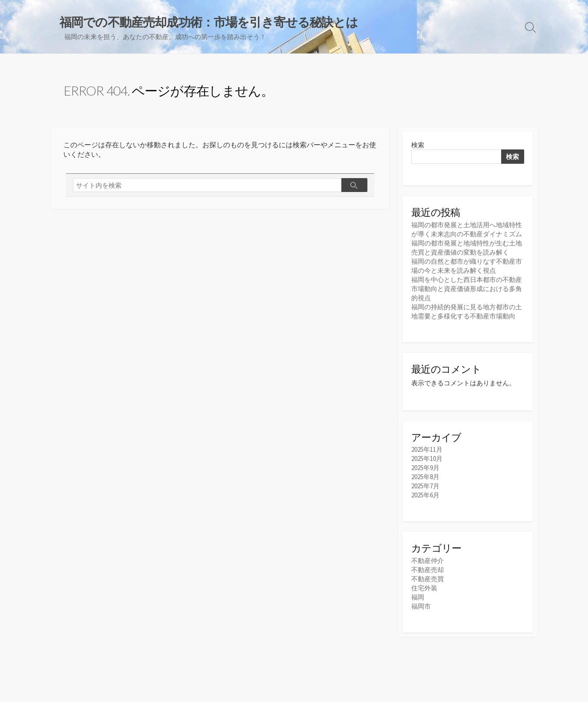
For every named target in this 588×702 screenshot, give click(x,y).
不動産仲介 (428, 561)
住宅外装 (424, 588)
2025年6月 (425, 495)
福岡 (418, 597)
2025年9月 (425, 468)
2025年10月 (427, 459)
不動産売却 (428, 570)
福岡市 (421, 606)
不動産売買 (428, 579)
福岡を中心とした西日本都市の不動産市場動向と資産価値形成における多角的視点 (467, 289)
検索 (418, 145)
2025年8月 (425, 477)
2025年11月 (427, 449)
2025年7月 (425, 486)
